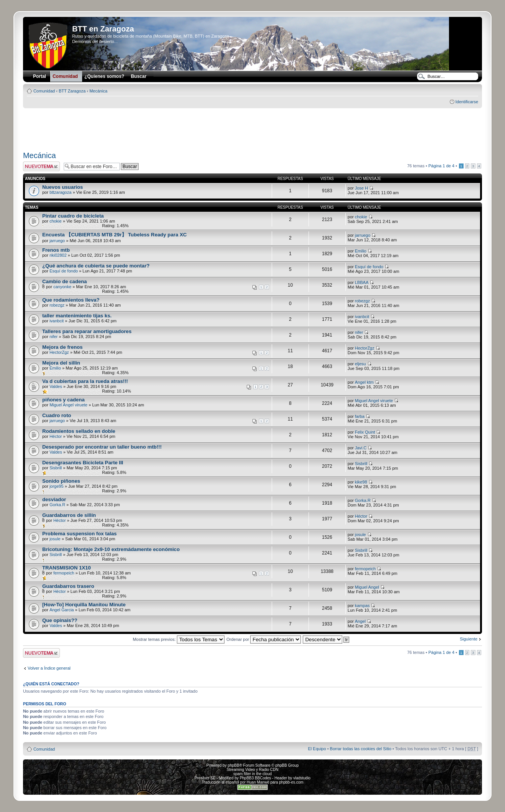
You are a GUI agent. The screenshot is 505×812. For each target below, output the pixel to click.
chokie (56, 221)
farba (360, 416)
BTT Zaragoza (72, 91)
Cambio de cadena (65, 281)
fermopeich (64, 573)
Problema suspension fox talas (79, 534)
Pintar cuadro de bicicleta (73, 216)
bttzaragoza (60, 192)
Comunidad (44, 91)
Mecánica (98, 91)
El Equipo (317, 749)
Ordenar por (264, 639)
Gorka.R (57, 505)
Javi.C (361, 448)
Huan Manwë (258, 782)
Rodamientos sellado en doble (79, 431)
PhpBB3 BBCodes (256, 778)
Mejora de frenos (63, 347)
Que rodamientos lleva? (71, 300)
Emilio (361, 251)
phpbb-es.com (291, 782)
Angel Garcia (62, 610)
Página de (441, 166)
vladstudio (302, 778)
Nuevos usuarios (63, 187)
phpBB (233, 765)
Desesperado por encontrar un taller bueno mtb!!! (102, 447)
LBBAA (362, 282)
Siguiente (469, 639)
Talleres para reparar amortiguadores (87, 331)
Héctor (56, 436)
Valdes (56, 386)
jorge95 (57, 486)
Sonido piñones (61, 481)
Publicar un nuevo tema (41, 166)
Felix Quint (365, 432)
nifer (54, 337)
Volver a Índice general (49, 668)
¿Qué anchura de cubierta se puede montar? (96, 266)
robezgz (57, 305)
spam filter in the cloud (252, 774)
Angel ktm (364, 382)
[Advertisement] (252, 127)
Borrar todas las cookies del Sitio (361, 749)
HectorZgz (59, 352)
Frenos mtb (56, 250)
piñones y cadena (64, 400)
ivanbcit (57, 321)
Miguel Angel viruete (68, 405)
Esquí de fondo (64, 271)
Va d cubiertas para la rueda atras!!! (85, 381)
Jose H (361, 188)
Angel (360, 621)
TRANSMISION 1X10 (67, 568)
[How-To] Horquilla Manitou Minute (84, 605)
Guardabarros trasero (68, 586)
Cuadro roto (57, 415)
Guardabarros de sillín (69, 515)
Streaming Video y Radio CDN (253, 770)
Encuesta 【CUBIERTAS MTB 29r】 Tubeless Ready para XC (115, 235)
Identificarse (467, 102)
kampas (362, 606)
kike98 (361, 482)
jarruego (57, 241)
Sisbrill (56, 468)
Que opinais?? (60, 620)
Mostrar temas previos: (179, 639)
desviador (54, 499)
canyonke (62, 287)
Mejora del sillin (61, 363)
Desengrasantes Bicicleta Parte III (83, 463)
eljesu (361, 364)
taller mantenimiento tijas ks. (77, 316)
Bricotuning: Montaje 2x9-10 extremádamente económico (111, 549)
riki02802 (58, 255)
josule (55, 539)
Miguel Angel (367, 587)
